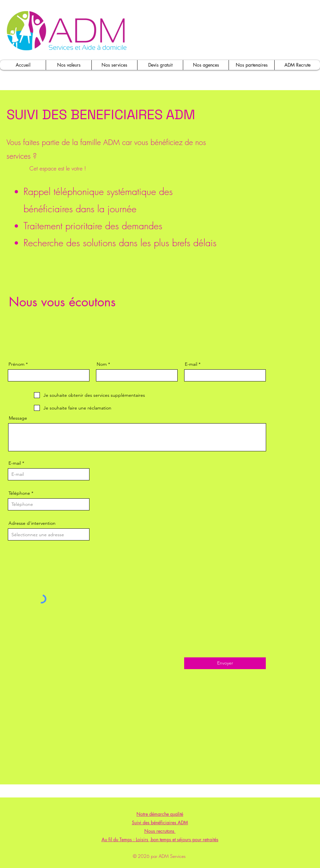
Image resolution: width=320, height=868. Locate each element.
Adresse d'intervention (32, 523)
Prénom (16, 364)
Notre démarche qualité (160, 814)
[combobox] (49, 534)
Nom (102, 364)
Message (18, 418)
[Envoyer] (225, 663)
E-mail (191, 364)
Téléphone (19, 493)
